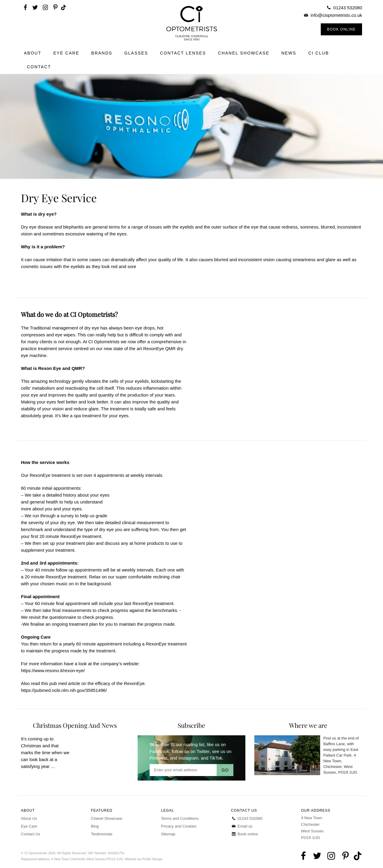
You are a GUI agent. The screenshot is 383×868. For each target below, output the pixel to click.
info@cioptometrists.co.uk (336, 15)
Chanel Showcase (244, 53)
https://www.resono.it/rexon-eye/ (53, 670)
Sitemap (168, 834)
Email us (242, 826)
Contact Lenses (183, 53)
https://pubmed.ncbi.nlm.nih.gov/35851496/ (64, 690)
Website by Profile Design (144, 859)
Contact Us (31, 834)
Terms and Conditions (180, 818)
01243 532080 (348, 8)
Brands (102, 53)
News (289, 53)
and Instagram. (185, 758)
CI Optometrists (191, 23)
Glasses (136, 53)
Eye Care (66, 53)
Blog (95, 826)
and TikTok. (212, 758)
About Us (29, 818)
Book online (244, 834)
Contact (39, 67)
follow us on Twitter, (191, 751)
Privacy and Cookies (179, 826)
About (33, 53)
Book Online (341, 29)
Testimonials (102, 834)
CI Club (319, 53)
